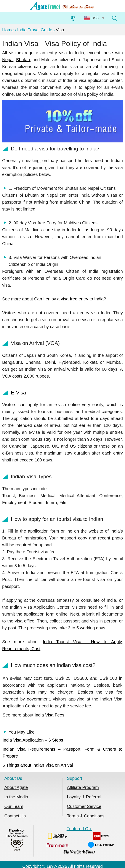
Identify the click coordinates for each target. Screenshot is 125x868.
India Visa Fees (50, 715)
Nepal (8, 60)
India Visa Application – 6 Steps (33, 740)
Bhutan (23, 60)
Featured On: (79, 841)
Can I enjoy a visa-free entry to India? (70, 299)
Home (8, 30)
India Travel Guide (35, 30)
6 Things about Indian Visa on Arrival (38, 765)
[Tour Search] (114, 18)
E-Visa (18, 393)
